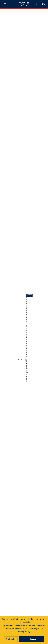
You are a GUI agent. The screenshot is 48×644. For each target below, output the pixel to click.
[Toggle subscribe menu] (43, 4)
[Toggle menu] (5, 4)
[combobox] (38, 4)
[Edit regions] (37, 25)
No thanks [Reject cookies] (11, 639)
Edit (38, 25)
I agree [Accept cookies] (32, 639)
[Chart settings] (44, 25)
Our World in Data (24, 4)
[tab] (5, 25)
